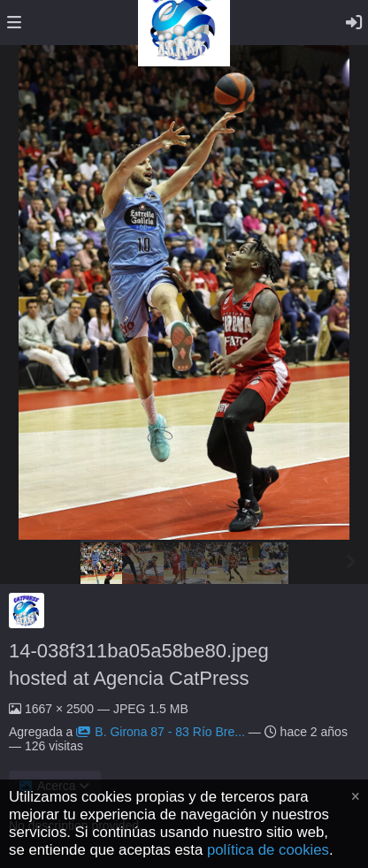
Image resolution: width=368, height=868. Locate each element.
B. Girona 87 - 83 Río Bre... (161, 732)
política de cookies (268, 850)
